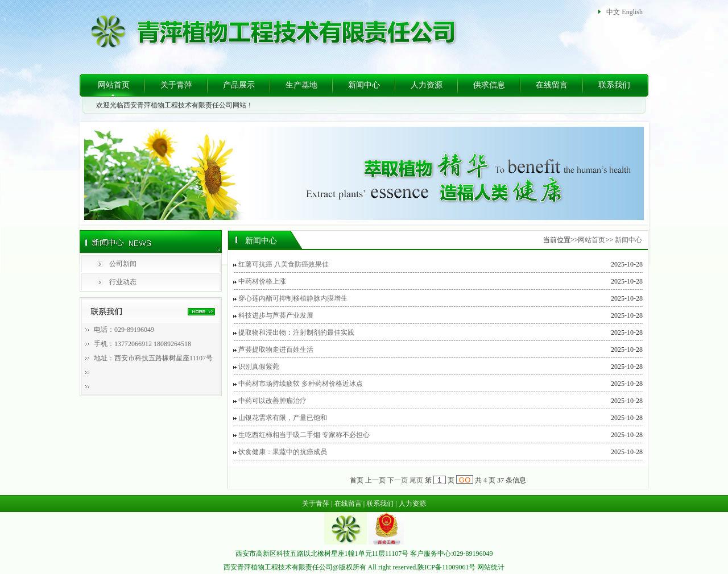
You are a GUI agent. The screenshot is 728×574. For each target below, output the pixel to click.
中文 (613, 12)
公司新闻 (123, 264)
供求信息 (489, 85)
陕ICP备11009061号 (446, 567)
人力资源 (427, 85)
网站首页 (114, 85)
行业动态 (123, 282)
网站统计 (491, 567)
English (632, 12)
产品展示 (239, 85)
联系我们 (614, 85)
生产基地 (301, 85)
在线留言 (552, 85)
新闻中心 (364, 85)
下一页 (398, 480)
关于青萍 (176, 85)
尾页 (416, 480)
